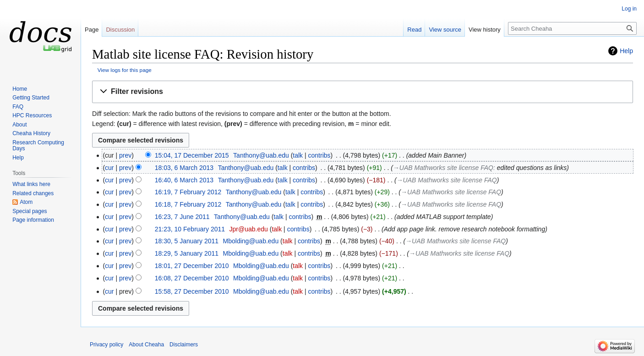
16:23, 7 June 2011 (182, 217)
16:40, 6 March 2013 (184, 180)
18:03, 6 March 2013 (184, 168)
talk (298, 155)
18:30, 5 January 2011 (187, 241)
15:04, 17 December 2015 (192, 155)
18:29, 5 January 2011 (187, 253)
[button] (363, 92)
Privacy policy (106, 345)
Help (626, 51)
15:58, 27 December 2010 (192, 291)
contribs (319, 155)
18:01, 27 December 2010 (192, 266)
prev (125, 155)
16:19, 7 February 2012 (188, 192)
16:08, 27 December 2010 (192, 278)
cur (109, 168)
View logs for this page (125, 70)
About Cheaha (146, 345)
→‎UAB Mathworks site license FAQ (443, 168)
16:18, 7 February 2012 (188, 204)
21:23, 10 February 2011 (190, 229)
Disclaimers (184, 345)
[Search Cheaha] (572, 28)
